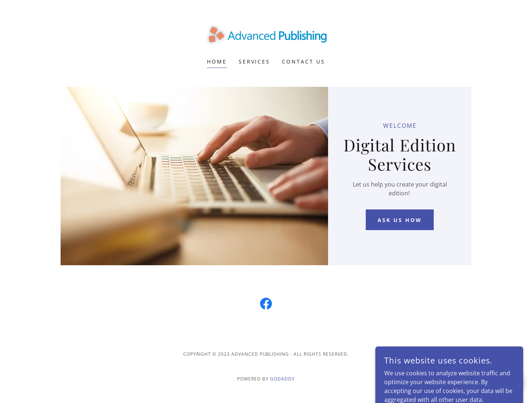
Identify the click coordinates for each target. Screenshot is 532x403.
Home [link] (217, 62)
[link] (266, 34)
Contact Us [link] (303, 62)
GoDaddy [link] (282, 379)
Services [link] (255, 62)
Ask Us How (400, 220)
